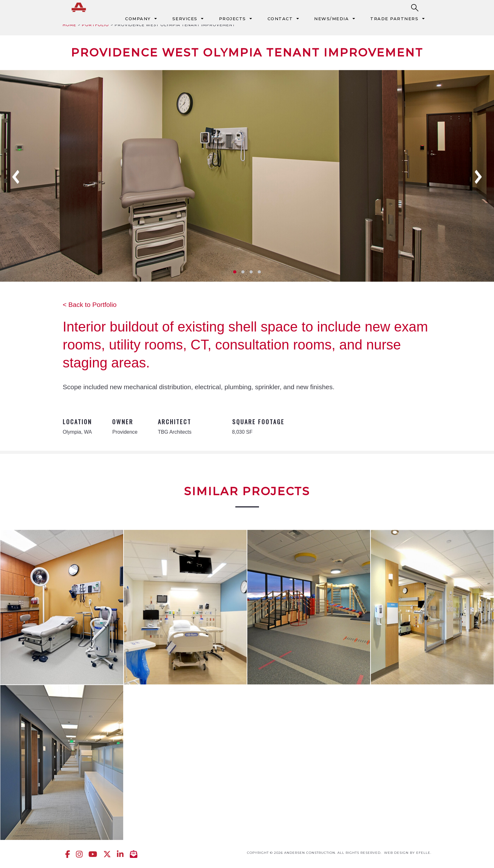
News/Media (331, 19)
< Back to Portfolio (90, 305)
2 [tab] (243, 272)
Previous (16, 177)
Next (478, 177)
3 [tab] (251, 272)
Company (138, 19)
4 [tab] (259, 272)
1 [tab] (235, 272)
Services (185, 19)
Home (69, 25)
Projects (233, 19)
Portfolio (95, 25)
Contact (280, 19)
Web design (396, 853)
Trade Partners (394, 19)
